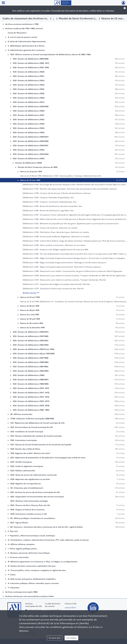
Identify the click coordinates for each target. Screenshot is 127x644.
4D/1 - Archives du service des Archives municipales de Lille (35, 492)
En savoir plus (55, 638)
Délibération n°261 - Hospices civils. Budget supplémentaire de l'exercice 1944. (56, 249)
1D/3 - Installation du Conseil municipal (27, 431)
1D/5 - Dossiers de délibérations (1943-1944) (31, 154)
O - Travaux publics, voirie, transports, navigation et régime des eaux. (37, 570)
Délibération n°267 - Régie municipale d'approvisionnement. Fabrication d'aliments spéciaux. (62, 267)
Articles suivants (30, 293)
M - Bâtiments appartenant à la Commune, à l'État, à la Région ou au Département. (43, 562)
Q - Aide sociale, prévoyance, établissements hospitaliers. (32, 579)
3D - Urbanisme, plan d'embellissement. (27, 488)
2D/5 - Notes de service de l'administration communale (33, 475)
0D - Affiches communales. (21, 414)
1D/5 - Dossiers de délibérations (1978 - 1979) (31, 405)
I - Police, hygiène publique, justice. (23, 549)
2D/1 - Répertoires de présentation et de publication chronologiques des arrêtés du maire (48, 457)
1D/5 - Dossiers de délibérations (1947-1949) (31, 336)
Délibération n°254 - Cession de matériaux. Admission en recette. (50, 228)
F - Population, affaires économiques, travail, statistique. (32, 536)
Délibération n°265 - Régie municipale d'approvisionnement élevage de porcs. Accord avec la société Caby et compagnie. (74, 258)
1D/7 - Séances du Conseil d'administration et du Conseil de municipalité (41, 444)
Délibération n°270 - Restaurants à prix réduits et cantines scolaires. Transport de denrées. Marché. (64, 280)
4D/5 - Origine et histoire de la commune (27, 510)
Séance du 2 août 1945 (30, 314)
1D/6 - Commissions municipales (24, 440)
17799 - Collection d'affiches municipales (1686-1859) (32, 418)
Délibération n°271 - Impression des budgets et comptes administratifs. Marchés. (56, 284)
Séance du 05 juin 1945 (30, 306)
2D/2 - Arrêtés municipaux (21, 462)
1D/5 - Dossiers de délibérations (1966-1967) (31, 379)
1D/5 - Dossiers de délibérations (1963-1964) (31, 371)
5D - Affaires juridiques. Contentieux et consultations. (33, 518)
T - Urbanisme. (14, 588)
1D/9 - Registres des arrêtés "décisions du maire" (30, 453)
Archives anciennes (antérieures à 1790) (22, 24)
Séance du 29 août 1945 (30, 319)
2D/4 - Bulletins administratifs (23, 470)
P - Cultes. (12, 575)
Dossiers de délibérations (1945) (29, 163)
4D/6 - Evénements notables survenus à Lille (29, 514)
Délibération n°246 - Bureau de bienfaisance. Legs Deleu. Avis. (48, 210)
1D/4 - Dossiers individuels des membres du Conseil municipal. (36, 436)
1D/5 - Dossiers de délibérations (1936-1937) (31, 137)
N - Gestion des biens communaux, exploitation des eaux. (32, 566)
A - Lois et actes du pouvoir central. (23, 37)
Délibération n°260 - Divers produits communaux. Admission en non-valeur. (54, 245)
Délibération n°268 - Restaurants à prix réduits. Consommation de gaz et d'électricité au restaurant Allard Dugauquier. (73, 271)
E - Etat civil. (13, 531)
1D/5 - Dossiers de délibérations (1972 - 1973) (31, 392)
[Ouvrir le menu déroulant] (3, 3)
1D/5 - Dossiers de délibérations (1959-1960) (31, 362)
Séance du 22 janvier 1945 (31, 171)
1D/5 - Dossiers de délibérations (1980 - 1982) (31, 410)
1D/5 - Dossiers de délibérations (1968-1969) (31, 384)
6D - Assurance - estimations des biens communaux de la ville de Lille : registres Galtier (47, 527)
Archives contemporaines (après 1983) (21, 592)
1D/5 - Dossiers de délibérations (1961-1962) (31, 366)
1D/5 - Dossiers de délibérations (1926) (29, 98)
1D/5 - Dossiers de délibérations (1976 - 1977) (31, 401)
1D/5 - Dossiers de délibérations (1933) (29, 124)
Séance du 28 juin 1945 (30, 310)
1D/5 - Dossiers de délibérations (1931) (28, 115)
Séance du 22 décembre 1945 (32, 327)
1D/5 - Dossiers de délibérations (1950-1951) (31, 340)
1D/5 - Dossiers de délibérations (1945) (29, 158)
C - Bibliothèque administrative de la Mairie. (26, 46)
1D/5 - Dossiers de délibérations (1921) (28, 76)
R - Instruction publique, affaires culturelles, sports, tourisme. (33, 583)
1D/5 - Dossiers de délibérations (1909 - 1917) (31, 63)
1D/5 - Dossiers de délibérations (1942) (29, 150)
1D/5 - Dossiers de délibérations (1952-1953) (31, 345)
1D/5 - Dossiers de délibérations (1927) (29, 102)
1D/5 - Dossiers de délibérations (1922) (29, 80)
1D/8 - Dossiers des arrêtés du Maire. (25, 449)
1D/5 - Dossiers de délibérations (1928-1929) (31, 106)
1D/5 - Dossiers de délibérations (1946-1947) (31, 332)
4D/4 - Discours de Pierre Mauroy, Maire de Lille (30, 505)
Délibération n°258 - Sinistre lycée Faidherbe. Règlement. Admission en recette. (56, 236)
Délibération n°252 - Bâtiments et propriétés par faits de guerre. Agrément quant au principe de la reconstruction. (71, 223)
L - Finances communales (18, 557)
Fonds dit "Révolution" (17, 33)
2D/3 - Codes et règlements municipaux (27, 466)
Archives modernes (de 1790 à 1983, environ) (24, 28)
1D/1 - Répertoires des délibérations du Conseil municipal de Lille (37, 423)
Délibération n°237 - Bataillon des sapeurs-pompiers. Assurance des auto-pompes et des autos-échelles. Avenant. (70, 189)
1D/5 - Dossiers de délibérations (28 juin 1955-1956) (34, 353)
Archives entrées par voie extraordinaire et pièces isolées (30, 596)
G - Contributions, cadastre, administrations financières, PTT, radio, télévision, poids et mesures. (48, 540)
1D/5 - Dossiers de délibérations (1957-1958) (31, 358)
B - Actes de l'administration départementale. (27, 41)
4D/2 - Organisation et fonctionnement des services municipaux (37, 496)
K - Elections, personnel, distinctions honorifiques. (29, 553)
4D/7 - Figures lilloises (19, 523)
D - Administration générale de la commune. (26, 50)
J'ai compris (71, 638)
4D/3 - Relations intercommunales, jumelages (29, 501)
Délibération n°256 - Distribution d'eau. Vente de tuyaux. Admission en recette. (56, 232)
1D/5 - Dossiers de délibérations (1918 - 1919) (31, 67)
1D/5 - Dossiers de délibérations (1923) (29, 85)
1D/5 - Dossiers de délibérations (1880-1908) (31, 59)
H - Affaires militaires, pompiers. (21, 544)
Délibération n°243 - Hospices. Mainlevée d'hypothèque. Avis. (48, 197)
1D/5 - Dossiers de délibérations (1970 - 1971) (31, 388)
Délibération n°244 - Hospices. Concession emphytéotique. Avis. (50, 202)
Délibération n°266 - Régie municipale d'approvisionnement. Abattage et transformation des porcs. (65, 262)
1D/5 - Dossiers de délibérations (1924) (29, 89)
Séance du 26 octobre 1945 (32, 323)
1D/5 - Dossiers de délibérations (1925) (29, 93)
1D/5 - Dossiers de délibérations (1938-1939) (31, 141)
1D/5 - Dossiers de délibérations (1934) (29, 128)
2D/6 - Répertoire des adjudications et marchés (30, 479)
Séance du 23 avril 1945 (30, 297)
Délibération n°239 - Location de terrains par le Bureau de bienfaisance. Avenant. (57, 193)
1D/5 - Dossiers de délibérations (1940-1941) (31, 145)
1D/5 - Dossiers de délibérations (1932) (29, 119)
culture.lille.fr (70, 607)
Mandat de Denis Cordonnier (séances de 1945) (38, 167)
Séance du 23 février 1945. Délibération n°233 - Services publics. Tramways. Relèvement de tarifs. (61, 176)
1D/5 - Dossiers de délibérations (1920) (29, 72)
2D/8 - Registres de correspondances (26, 483)
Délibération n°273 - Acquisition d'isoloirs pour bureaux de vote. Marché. (53, 288)
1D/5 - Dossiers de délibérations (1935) (29, 132)
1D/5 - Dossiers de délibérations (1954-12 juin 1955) (34, 349)
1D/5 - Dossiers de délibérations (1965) (29, 375)
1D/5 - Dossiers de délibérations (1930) (29, 111)
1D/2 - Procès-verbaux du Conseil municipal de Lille (32, 427)
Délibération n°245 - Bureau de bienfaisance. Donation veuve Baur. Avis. (53, 206)
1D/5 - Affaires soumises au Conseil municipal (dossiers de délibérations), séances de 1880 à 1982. (51, 54)
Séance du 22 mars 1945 (30, 180)
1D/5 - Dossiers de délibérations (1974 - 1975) (31, 397)
